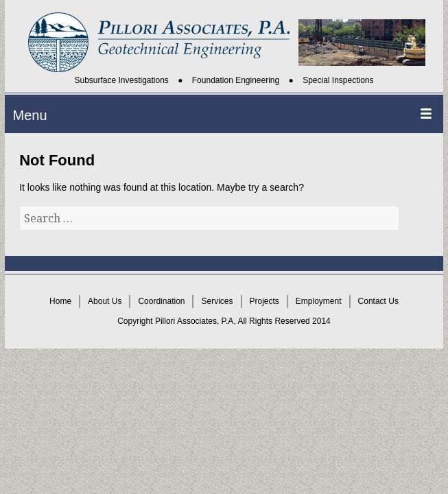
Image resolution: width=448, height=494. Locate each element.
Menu (30, 115)
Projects (264, 301)
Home (60, 301)
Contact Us (378, 301)
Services (217, 301)
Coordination (161, 301)
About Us (105, 301)
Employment (319, 301)
